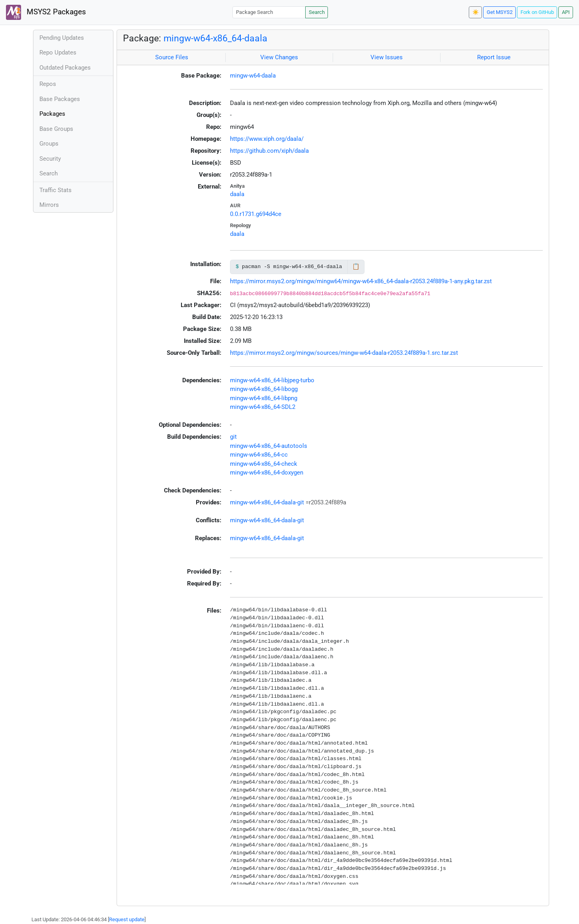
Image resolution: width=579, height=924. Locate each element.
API (566, 12)
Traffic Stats (56, 190)
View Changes (279, 57)
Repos (48, 84)
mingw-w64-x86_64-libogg (264, 389)
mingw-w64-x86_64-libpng (264, 398)
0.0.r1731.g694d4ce (256, 214)
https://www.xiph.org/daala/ (267, 139)
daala (237, 194)
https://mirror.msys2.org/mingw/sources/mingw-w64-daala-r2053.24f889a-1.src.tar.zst (344, 353)
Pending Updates (62, 38)
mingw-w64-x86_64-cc (259, 455)
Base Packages (60, 99)
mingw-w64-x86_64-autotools (269, 446)
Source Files (172, 57)
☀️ (476, 12)
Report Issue (494, 57)
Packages (52, 114)
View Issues (387, 57)
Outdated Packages (65, 68)
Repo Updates (58, 53)
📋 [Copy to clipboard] (356, 267)
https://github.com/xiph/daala (269, 151)
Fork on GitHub (537, 12)
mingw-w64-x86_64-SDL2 (263, 407)
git (233, 437)
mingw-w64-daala (253, 76)
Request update (127, 919)
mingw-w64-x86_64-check (264, 464)
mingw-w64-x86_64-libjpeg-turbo (272, 380)
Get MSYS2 (500, 12)
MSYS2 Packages (46, 12)
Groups (49, 144)
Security (50, 159)
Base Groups (56, 129)
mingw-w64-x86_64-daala (215, 38)
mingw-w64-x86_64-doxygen (267, 473)
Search (317, 12)
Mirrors (49, 205)
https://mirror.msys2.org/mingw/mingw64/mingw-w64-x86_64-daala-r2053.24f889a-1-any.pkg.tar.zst (361, 281)
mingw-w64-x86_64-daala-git (267, 502)
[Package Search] (269, 12)
